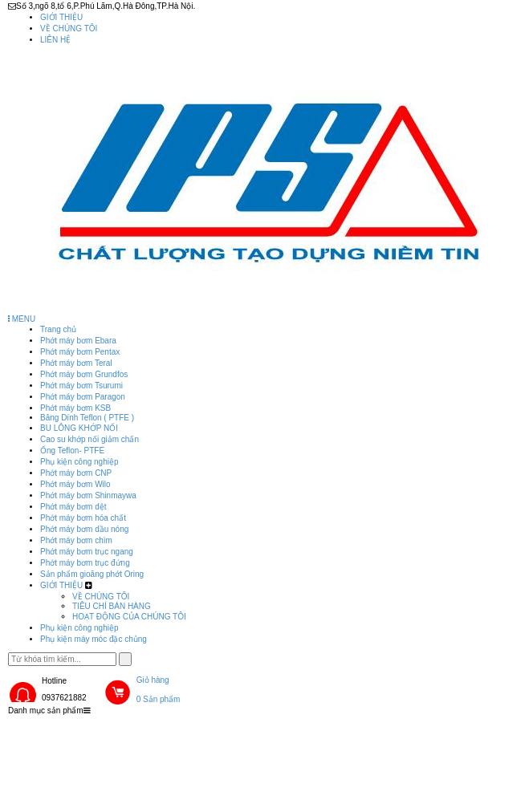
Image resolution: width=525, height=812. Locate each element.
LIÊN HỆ (55, 40)
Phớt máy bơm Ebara (78, 341)
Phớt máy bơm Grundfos (84, 374)
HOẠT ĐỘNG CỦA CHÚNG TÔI (129, 617)
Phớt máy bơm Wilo (75, 484)
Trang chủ (58, 329)
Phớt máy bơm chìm (76, 540)
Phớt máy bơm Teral (76, 363)
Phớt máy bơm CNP (76, 473)
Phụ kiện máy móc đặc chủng (94, 639)
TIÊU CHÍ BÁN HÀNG (112, 606)
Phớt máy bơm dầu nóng (84, 529)
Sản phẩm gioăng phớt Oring (92, 574)
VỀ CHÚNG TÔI (69, 28)
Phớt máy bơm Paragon (83, 397)
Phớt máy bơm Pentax (80, 352)
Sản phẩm (143, 732)
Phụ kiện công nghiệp (79, 462)
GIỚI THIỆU (61, 17)
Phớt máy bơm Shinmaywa (88, 495)
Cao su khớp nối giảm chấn (90, 439)
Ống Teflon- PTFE (72, 451)
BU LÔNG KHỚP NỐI (79, 428)
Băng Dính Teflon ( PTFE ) (87, 418)
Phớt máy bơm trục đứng (85, 563)
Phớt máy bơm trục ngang (87, 552)
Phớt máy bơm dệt (73, 507)
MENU (22, 319)
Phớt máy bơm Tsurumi (81, 386)
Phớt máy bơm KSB (75, 408)
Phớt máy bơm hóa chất (83, 518)
